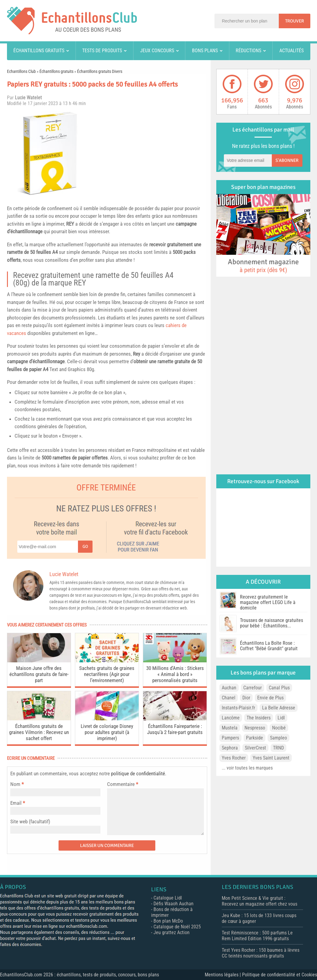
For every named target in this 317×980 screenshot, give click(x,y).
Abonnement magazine (263, 265)
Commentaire (123, 784)
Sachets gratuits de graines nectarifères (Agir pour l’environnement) (107, 674)
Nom (15, 784)
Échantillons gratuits (39, 51)
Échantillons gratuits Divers (100, 71)
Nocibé (279, 728)
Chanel (229, 698)
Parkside (255, 738)
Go (85, 546)
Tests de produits (102, 51)
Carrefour (253, 688)
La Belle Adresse (279, 708)
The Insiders (259, 718)
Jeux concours (157, 51)
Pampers (230, 738)
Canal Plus (279, 688)
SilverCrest (255, 748)
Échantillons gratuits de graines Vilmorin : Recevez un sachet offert (39, 732)
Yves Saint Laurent (271, 758)
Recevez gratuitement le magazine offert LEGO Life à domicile (268, 602)
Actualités (292, 51)
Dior (246, 698)
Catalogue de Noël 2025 (177, 927)
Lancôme (231, 718)
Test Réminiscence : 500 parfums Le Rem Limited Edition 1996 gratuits (257, 936)
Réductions (248, 51)
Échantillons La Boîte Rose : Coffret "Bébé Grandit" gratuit (269, 646)
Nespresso (255, 728)
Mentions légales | (223, 975)
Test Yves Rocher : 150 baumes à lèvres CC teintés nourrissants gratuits (261, 953)
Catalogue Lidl (168, 898)
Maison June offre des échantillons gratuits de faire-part (39, 674)
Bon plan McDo (168, 921)
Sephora (230, 748)
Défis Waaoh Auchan (174, 904)
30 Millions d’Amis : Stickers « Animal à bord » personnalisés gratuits (175, 674)
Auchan (229, 688)
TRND (278, 748)
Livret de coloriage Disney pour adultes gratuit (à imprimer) (107, 732)
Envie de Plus (270, 698)
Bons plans (205, 51)
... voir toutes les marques (247, 768)
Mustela (230, 728)
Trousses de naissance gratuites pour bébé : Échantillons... (271, 623)
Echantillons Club (21, 71)
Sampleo (278, 738)
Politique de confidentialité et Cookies (280, 975)
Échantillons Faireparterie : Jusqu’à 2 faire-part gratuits (175, 729)
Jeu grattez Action (172, 932)
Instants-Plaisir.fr (238, 708)
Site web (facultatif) (30, 821)
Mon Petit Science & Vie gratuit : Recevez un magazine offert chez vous (260, 901)
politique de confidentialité (138, 773)
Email (16, 803)
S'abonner (287, 160)
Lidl (281, 718)
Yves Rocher (234, 758)
